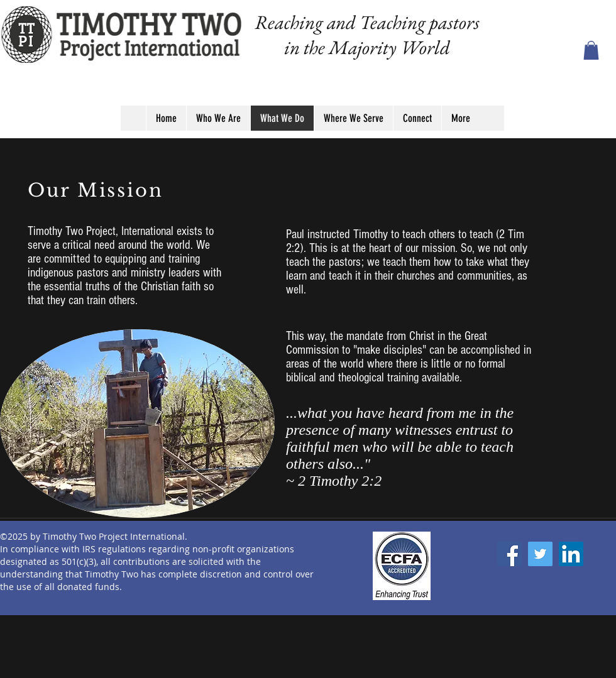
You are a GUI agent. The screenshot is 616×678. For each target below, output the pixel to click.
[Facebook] (509, 554)
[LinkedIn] (571, 554)
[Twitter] (540, 554)
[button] (591, 50)
